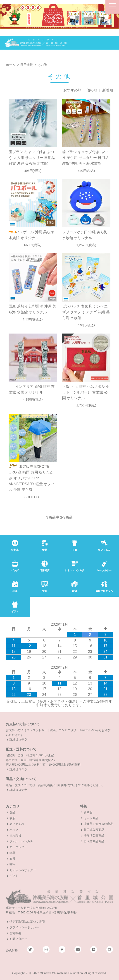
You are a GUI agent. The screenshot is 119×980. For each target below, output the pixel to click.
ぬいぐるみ (17, 824)
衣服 (12, 818)
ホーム (11, 65)
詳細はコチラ (18, 739)
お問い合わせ (18, 939)
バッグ (14, 830)
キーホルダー (18, 847)
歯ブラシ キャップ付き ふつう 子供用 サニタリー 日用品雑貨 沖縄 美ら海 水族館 (85, 158)
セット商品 (91, 818)
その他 (42, 65)
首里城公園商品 (94, 830)
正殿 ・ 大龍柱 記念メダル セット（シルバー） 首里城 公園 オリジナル (86, 392)
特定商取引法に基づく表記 (27, 922)
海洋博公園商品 (94, 835)
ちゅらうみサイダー (23, 870)
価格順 (92, 90)
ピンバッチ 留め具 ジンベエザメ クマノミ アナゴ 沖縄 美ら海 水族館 (86, 312)
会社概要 (15, 933)
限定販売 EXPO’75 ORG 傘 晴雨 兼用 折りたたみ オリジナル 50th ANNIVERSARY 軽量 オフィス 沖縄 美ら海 (32, 478)
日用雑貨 (26, 65)
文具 (12, 859)
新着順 (108, 90)
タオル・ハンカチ (21, 841)
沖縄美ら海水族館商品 (98, 824)
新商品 (88, 812)
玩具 (12, 853)
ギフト (14, 876)
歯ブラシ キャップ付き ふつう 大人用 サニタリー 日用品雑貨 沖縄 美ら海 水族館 (32, 158)
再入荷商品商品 (94, 841)
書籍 (12, 864)
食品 (12, 812)
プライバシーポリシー (24, 927)
